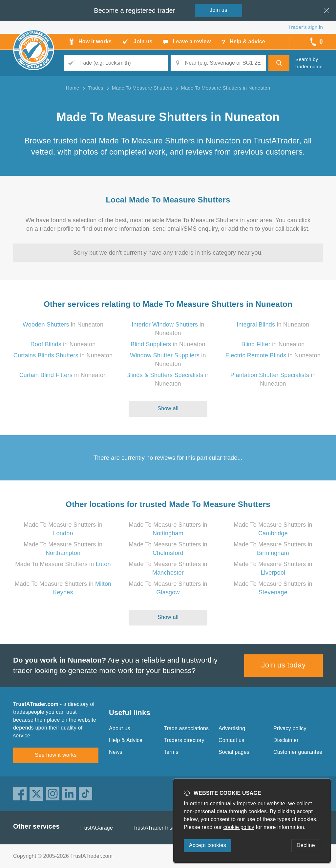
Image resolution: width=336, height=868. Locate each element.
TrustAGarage (96, 828)
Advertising (232, 728)
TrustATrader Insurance (161, 828)
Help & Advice (126, 740)
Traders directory (184, 740)
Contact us (231, 740)
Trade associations (186, 728)
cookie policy (239, 827)
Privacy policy (290, 728)
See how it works (56, 755)
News (116, 752)
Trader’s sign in (306, 27)
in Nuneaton (63, 325)
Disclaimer (286, 740)
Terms (171, 752)
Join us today (284, 665)
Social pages (234, 752)
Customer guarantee (298, 752)
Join (219, 10)
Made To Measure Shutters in (63, 564)
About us (120, 728)
